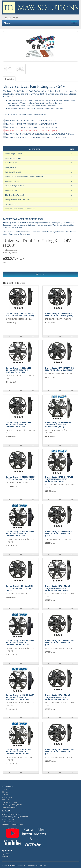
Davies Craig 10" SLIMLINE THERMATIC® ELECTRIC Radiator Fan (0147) (18, 370)
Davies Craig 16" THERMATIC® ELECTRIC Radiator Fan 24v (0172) (60, 752)
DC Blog (5, 792)
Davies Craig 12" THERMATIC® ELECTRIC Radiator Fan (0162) (60, 369)
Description (9, 79)
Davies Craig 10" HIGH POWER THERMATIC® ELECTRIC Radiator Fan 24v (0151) (20, 643)
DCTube (5, 795)
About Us (5, 800)
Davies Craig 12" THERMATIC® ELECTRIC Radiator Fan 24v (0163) (60, 643)
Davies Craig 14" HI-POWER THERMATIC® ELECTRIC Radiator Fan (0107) (58, 424)
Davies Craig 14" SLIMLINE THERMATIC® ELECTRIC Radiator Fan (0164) (18, 424)
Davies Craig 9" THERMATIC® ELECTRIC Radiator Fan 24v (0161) (20, 588)
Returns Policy (7, 797)
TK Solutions (24, 865)
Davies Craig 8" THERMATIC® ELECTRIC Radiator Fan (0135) (20, 314)
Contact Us (6, 790)
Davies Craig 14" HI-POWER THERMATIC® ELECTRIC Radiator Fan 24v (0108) (19, 752)
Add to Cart (40, 274)
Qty (4, 263)
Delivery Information (9, 802)
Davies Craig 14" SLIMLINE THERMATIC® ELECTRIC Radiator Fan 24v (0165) (58, 697)
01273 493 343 (8, 822)
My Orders (6, 856)
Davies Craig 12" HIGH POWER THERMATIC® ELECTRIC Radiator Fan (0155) (20, 533)
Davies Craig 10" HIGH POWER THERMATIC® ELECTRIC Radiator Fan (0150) (59, 479)
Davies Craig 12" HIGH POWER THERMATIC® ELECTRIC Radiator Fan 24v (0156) (20, 697)
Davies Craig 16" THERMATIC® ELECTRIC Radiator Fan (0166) (20, 478)
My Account (6, 854)
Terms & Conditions (9, 807)
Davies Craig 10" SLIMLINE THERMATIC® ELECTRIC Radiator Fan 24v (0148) (58, 588)
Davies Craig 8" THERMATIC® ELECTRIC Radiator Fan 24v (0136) (59, 533)
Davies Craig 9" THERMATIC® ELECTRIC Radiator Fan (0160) (59, 314)
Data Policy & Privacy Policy (12, 805)
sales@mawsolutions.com (12, 824)
